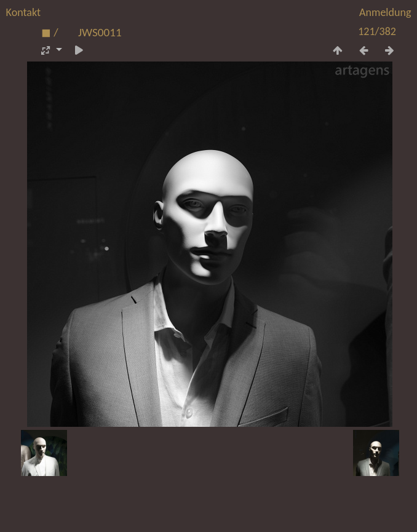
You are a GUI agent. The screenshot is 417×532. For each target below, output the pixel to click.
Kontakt (23, 12)
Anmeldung (385, 12)
